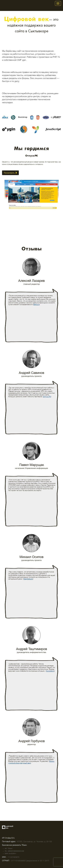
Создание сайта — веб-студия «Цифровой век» (8, 827)
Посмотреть (10, 173)
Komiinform (50, 671)
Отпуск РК (47, 397)
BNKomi (36, 305)
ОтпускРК (32, 156)
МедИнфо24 (28, 579)
